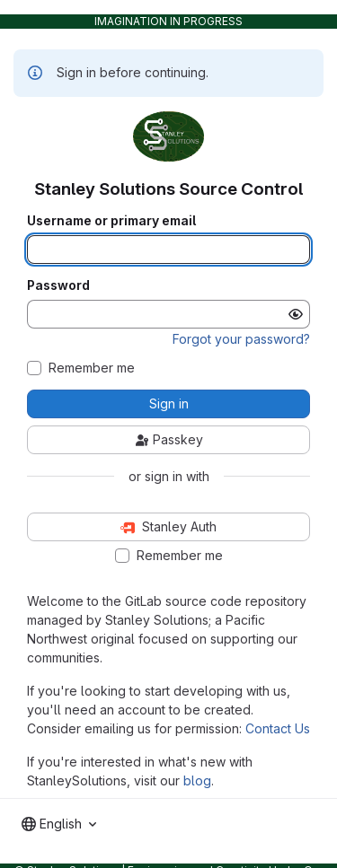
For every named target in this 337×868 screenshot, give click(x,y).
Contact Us (278, 728)
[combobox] (59, 824)
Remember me (92, 368)
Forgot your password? (241, 339)
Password (58, 285)
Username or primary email (111, 221)
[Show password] (296, 314)
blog (197, 780)
